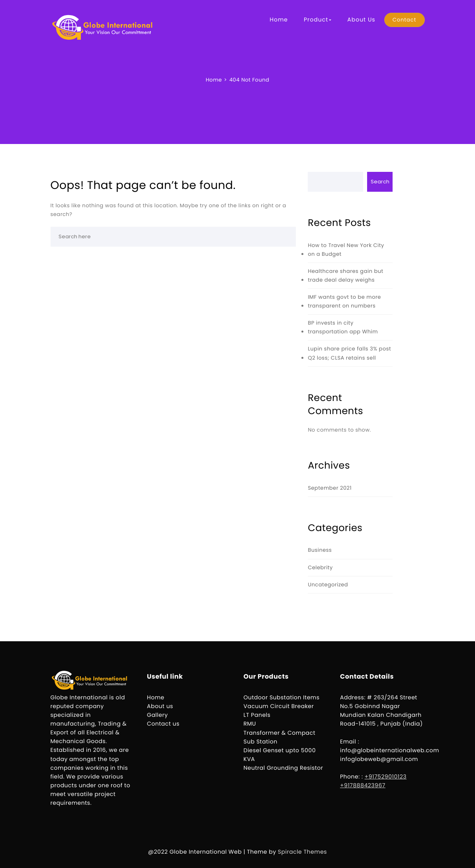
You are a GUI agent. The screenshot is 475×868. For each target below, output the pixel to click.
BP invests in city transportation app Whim (343, 327)
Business (320, 550)
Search (380, 182)
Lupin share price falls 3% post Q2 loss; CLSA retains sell (349, 353)
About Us (361, 19)
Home (279, 19)
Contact (405, 20)
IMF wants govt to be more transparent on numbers (344, 301)
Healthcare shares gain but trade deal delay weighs (346, 275)
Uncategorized (328, 585)
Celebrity (320, 567)
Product (318, 19)
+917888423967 (363, 785)
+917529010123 (386, 777)
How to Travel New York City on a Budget (346, 250)
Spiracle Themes (302, 852)
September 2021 (330, 488)
